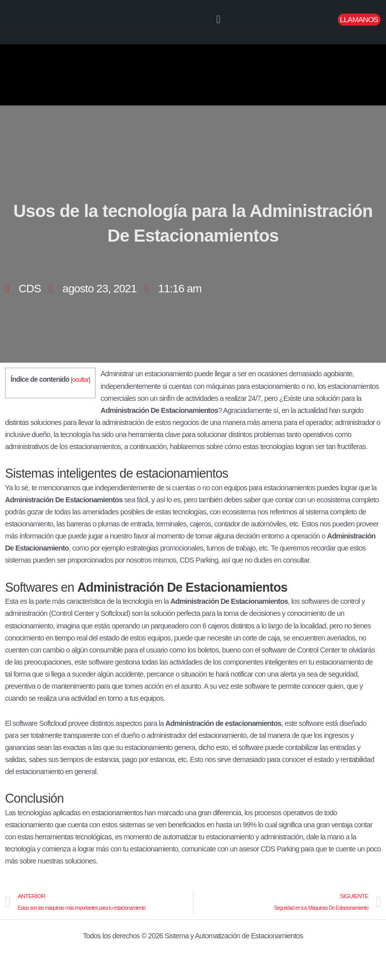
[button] (218, 20)
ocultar (81, 380)
